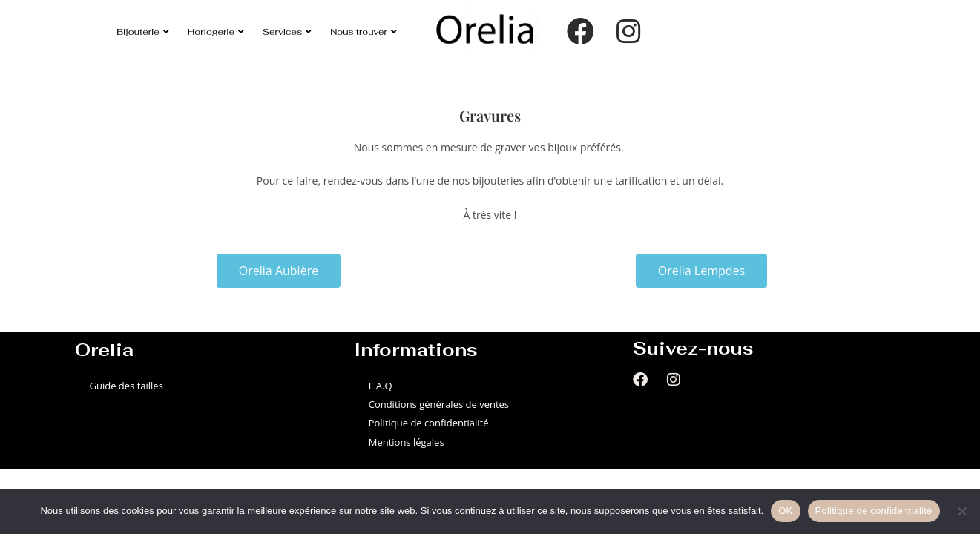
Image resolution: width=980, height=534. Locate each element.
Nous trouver (364, 32)
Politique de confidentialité (429, 423)
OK (785, 511)
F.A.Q (381, 386)
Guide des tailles (126, 386)
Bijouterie (143, 32)
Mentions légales (407, 442)
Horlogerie (216, 32)
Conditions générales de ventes (439, 404)
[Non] (961, 511)
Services (287, 32)
